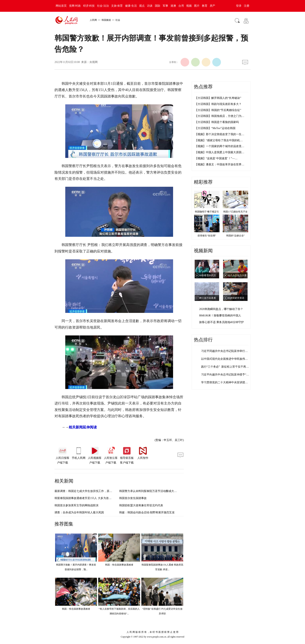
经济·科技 (89, 6)
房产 (212, 6)
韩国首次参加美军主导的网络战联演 (76, 505)
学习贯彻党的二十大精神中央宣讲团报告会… (229, 382)
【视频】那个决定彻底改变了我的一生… (220, 134)
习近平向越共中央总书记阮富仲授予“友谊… (228, 375)
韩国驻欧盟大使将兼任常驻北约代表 (141, 505)
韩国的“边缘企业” (236, 236)
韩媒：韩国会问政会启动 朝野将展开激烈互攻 (147, 512)
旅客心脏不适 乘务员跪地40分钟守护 (221, 322)
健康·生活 (131, 6)
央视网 (93, 62)
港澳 (173, 6)
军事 (165, 6)
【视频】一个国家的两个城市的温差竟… (220, 146)
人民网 (93, 20)
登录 (239, 6)
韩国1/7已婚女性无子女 (235, 212)
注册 (247, 6)
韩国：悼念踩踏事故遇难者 (119, 565)
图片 (197, 6)
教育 (205, 6)
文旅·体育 (117, 6)
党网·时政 (75, 6)
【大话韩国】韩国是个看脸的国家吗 (217, 122)
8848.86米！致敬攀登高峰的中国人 (220, 316)
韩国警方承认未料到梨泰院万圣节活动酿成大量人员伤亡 (153, 491)
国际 (158, 6)
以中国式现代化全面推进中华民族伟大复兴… (229, 359)
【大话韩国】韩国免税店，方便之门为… (220, 116)
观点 (142, 6)
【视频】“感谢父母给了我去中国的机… (219, 140)
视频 (189, 6)
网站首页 (61, 6)
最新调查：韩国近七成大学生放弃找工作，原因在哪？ (87, 491)
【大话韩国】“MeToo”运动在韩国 (215, 128)
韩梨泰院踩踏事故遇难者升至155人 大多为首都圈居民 (87, 498)
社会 (118, 20)
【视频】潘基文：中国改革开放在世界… (220, 164)
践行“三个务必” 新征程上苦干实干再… (225, 367)
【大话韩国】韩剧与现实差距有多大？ (218, 104)
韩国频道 (106, 20)
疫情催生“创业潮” (207, 236)
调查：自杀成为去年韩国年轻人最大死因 (79, 512)
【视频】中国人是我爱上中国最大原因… (220, 152)
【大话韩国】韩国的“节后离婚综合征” (218, 110)
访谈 (150, 6)
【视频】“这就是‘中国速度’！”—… (216, 158)
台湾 (181, 6)
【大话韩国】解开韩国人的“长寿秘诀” (218, 98)
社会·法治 (103, 6)
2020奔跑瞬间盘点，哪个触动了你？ (221, 309)
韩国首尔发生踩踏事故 (133, 498)
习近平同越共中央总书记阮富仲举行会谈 (226, 351)
